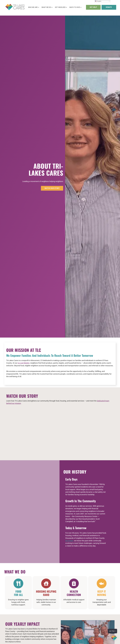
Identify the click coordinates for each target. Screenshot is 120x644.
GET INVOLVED (61, 7)
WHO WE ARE (34, 7)
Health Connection (74, 593)
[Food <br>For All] (18, 583)
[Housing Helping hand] (46, 583)
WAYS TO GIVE (75, 7)
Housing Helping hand (46, 593)
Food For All (18, 593)
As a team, (70, 541)
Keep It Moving (102, 593)
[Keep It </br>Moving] (102, 583)
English (98, 1)
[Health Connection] (74, 583)
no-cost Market (24, 363)
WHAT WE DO (47, 7)
